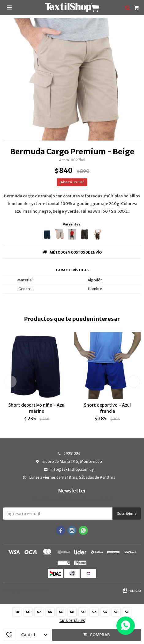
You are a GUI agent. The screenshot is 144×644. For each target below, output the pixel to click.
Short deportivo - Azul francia (107, 408)
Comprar (100, 635)
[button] (134, 382)
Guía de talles (72, 621)
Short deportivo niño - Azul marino (37, 408)
